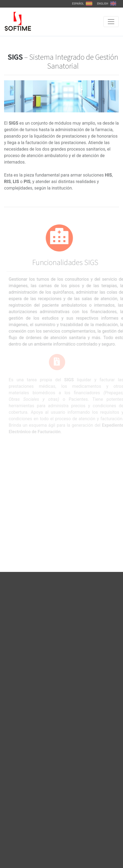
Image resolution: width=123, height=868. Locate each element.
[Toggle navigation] (111, 22)
